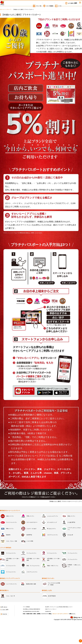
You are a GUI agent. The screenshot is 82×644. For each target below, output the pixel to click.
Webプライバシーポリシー (51, 609)
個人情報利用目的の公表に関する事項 (31, 611)
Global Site (5, 614)
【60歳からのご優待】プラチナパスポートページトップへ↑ (65, 501)
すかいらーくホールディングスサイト (60, 614)
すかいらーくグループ (5, 9)
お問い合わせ (4, 607)
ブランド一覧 (30, 3)
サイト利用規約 (27, 607)
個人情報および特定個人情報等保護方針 (32, 609)
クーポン (59, 3)
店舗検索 (45, 3)
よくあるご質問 (73, 3)
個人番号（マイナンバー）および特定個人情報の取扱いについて (59, 607)
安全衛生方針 (48, 611)
